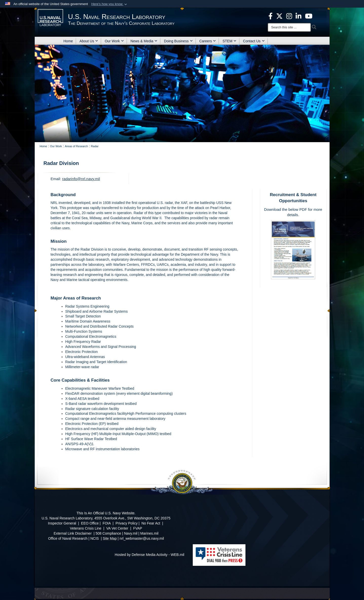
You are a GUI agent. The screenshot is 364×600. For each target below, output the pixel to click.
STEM (229, 41)
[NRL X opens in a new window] (279, 16)
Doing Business (178, 41)
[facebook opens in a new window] (271, 16)
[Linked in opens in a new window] (299, 16)
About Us (89, 41)
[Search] (289, 27)
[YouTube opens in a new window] (309, 16)
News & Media (144, 41)
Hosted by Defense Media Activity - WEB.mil (150, 555)
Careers (208, 41)
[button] (110, 4)
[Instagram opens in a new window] (289, 16)
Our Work (114, 41)
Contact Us (254, 41)
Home (68, 41)
